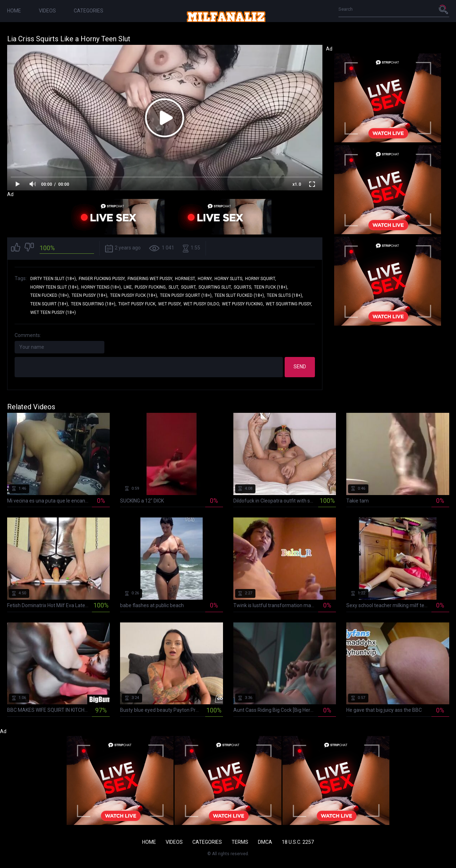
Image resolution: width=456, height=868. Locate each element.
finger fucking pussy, (102, 279)
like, (128, 287)
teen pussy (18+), (90, 295)
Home (14, 11)
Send (300, 367)
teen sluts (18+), (285, 295)
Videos (47, 11)
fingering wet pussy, (150, 279)
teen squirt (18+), (50, 304)
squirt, (189, 287)
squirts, (243, 287)
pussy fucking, (151, 287)
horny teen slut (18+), (55, 287)
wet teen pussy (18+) (53, 312)
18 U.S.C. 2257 (298, 842)
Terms (240, 842)
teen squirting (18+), (94, 304)
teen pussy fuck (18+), (134, 295)
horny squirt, (261, 279)
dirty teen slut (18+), (54, 279)
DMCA (265, 842)
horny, (205, 279)
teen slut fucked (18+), (240, 295)
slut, (174, 287)
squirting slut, (215, 287)
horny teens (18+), (102, 287)
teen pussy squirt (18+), (186, 295)
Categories (89, 11)
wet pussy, (170, 304)
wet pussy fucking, (243, 304)
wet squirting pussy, (289, 304)
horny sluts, (229, 279)
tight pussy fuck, (137, 304)
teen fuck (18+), (271, 287)
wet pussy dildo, (202, 304)
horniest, (185, 279)
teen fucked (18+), (50, 295)
